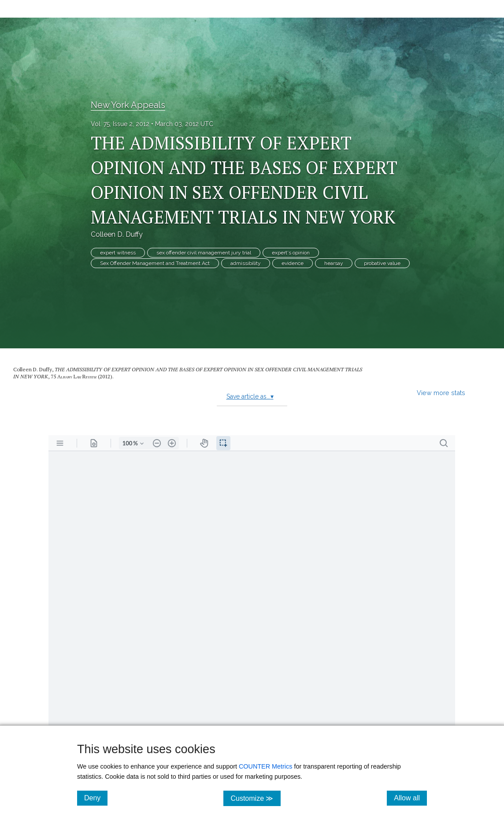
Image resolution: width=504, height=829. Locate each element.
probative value (382, 263)
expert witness (118, 253)
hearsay (334, 263)
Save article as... (250, 396)
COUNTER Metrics (266, 766)
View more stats (441, 393)
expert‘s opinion (291, 253)
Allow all (410, 798)
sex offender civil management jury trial (204, 253)
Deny (96, 798)
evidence (293, 263)
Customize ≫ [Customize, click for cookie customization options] (255, 798)
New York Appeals (128, 105)
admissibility (246, 263)
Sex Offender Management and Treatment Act (155, 263)
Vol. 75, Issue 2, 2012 (120, 124)
